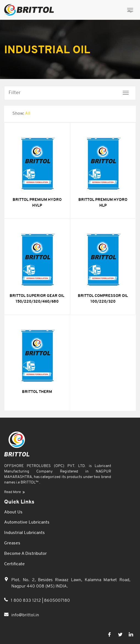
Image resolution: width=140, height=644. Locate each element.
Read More (14, 492)
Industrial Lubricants (24, 533)
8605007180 (57, 601)
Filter (15, 93)
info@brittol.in (25, 617)
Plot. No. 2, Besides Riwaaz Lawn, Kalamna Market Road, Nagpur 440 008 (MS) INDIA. (71, 584)
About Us (13, 512)
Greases (12, 543)
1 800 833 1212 (26, 601)
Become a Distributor (25, 554)
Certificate (14, 564)
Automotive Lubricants (27, 522)
